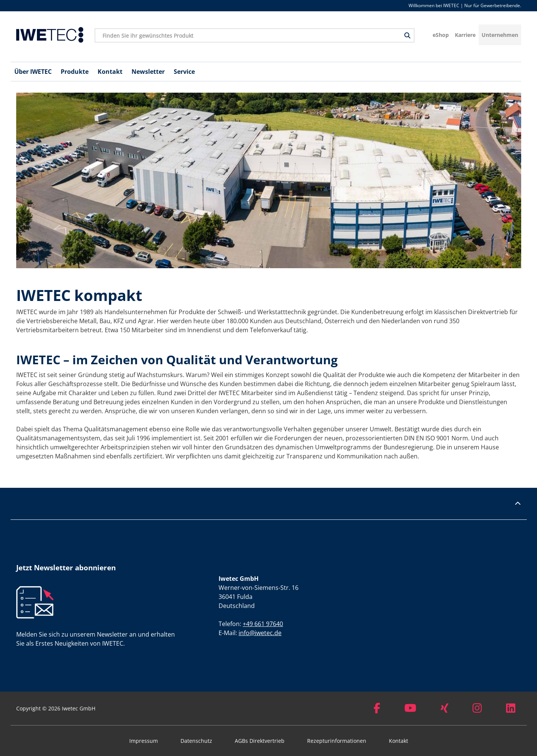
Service (184, 72)
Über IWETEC (33, 72)
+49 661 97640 (263, 624)
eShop (441, 35)
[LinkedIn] (511, 710)
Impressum (144, 741)
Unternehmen (500, 35)
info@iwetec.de (260, 633)
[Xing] (444, 710)
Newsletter (148, 72)
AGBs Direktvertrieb (260, 741)
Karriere (465, 35)
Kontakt (110, 72)
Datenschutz (196, 741)
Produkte (75, 72)
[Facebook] (377, 710)
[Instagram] (477, 710)
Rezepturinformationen (337, 741)
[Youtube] (410, 710)
